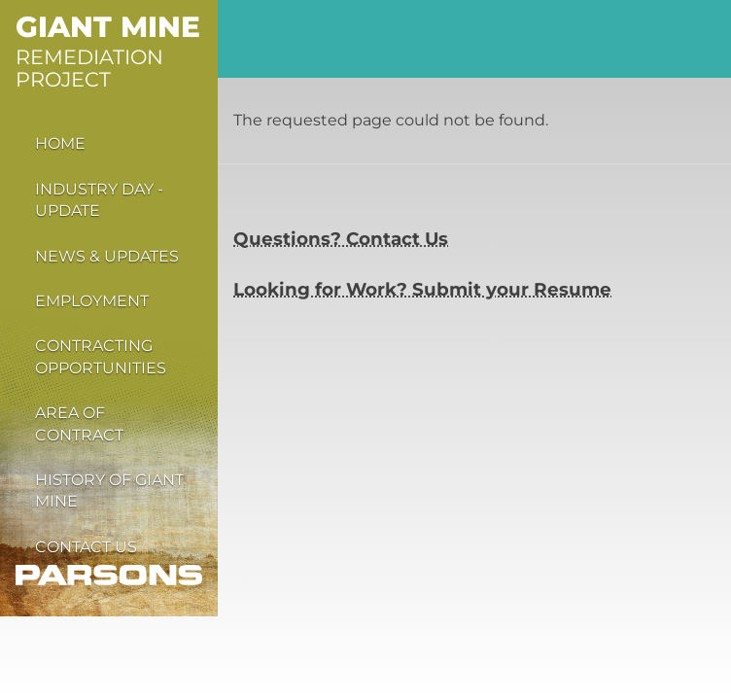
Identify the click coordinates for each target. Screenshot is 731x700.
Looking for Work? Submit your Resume (422, 289)
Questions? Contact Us (341, 239)
